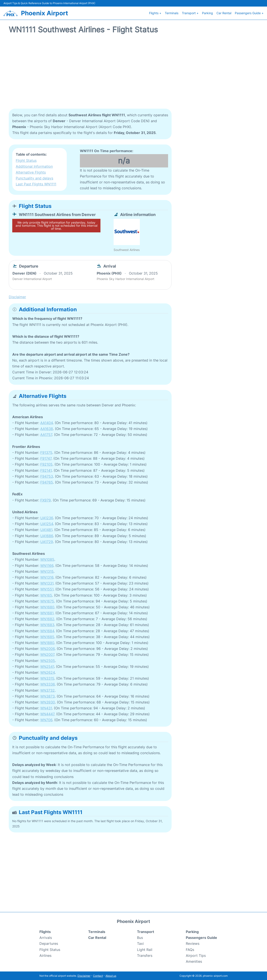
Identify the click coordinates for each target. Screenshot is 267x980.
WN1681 (47, 613)
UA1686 (47, 535)
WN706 (46, 720)
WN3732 (47, 690)
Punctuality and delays (34, 178)
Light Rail (145, 949)
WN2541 (47, 666)
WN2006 (47, 648)
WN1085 (47, 559)
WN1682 (47, 618)
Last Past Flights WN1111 (36, 184)
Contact (98, 975)
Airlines (45, 955)
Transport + (190, 13)
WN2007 (47, 654)
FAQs (190, 949)
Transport (146, 931)
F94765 (47, 482)
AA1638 (47, 428)
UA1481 (46, 529)
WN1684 (47, 630)
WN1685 (47, 636)
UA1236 (47, 517)
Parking (207, 13)
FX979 (46, 500)
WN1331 (47, 583)
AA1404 (47, 422)
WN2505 (48, 660)
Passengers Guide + (249, 13)
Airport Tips (196, 955)
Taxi (140, 943)
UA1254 (47, 523)
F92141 (46, 470)
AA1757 (46, 434)
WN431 (46, 708)
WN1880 (47, 642)
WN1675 (47, 601)
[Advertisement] (133, 73)
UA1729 (47, 541)
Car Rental (224, 13)
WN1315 (47, 571)
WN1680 (47, 607)
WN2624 (47, 672)
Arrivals (46, 937)
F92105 (46, 464)
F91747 (46, 458)
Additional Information (34, 166)
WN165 (46, 595)
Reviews (193, 943)
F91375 (46, 452)
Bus (140, 937)
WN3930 (48, 702)
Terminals (172, 13)
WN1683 (47, 625)
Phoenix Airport (45, 13)
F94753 (47, 476)
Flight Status (26, 160)
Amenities (194, 961)
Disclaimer (84, 975)
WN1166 (47, 565)
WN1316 (47, 577)
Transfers (145, 955)
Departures (49, 943)
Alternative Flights (31, 172)
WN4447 (47, 714)
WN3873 (47, 696)
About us (111, 975)
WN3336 (47, 684)
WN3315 (47, 678)
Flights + (155, 13)
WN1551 (47, 589)
